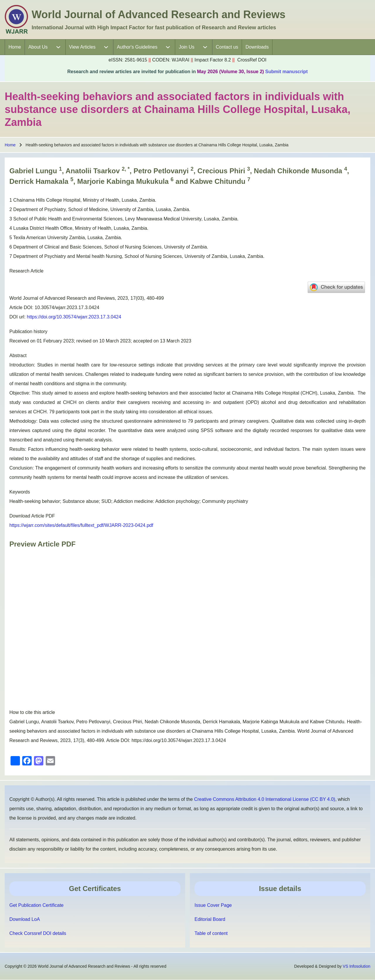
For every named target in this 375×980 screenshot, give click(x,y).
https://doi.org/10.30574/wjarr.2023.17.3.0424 (74, 317)
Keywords (20, 492)
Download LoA (25, 919)
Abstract (18, 355)
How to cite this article (32, 712)
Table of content (211, 933)
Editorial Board (210, 919)
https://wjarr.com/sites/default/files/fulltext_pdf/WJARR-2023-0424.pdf (81, 525)
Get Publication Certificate (36, 905)
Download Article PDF (32, 516)
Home (10, 145)
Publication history (28, 331)
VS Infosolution (357, 966)
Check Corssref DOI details (38, 933)
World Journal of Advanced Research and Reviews (158, 14)
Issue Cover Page (213, 905)
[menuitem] (15, 47)
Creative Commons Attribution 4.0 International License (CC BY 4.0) (265, 799)
